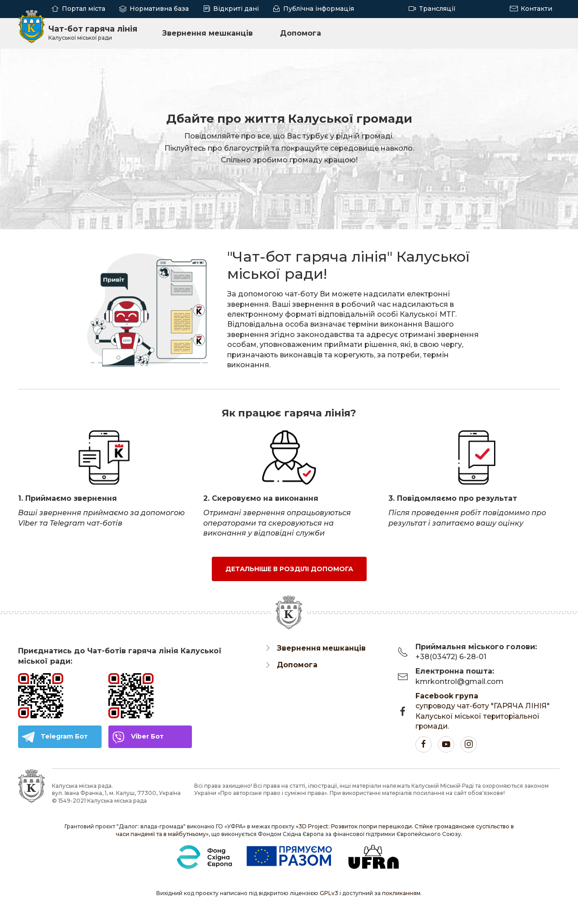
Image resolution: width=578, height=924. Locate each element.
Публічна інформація (319, 9)
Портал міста (84, 9)
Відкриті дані (236, 9)
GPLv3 (329, 893)
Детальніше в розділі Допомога (289, 568)
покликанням (401, 893)
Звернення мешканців (210, 33)
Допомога (303, 33)
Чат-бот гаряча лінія (95, 32)
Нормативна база (159, 9)
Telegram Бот (64, 736)
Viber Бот (147, 736)
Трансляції (437, 9)
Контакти (536, 9)
